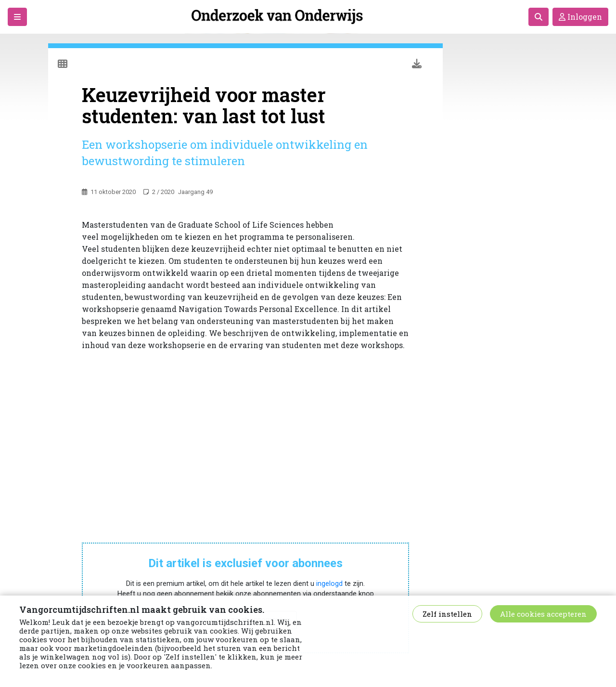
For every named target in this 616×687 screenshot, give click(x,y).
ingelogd (329, 584)
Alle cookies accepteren (543, 614)
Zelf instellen (447, 614)
